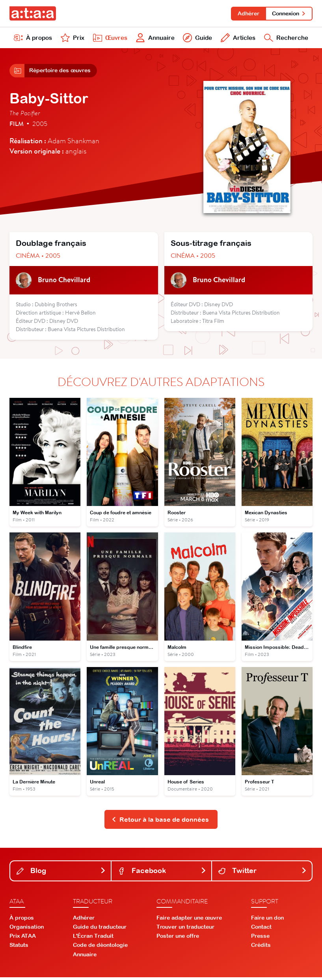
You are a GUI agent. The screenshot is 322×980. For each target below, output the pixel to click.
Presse (260, 939)
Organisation (27, 929)
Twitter (263, 873)
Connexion (289, 13)
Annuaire (154, 39)
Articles (237, 39)
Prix (72, 39)
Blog (61, 873)
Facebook (162, 873)
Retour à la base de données (160, 822)
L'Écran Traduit (93, 939)
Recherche (286, 39)
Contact (261, 929)
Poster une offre (178, 939)
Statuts (19, 948)
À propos (33, 39)
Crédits (261, 948)
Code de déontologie (100, 948)
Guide (197, 39)
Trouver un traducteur (185, 929)
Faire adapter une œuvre (189, 920)
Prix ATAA (23, 939)
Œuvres (109, 39)
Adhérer (247, 13)
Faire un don (267, 920)
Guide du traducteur (100, 929)
